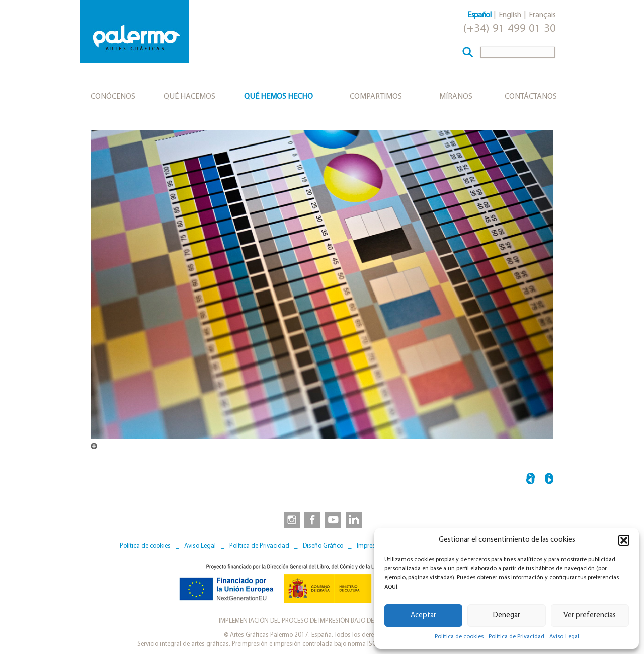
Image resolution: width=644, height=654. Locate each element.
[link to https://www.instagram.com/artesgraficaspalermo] (290, 519)
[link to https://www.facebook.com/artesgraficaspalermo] (311, 519)
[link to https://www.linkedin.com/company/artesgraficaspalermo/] (355, 519)
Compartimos (376, 97)
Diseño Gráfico (323, 546)
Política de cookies (459, 637)
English (510, 15)
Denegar (507, 615)
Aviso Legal (564, 637)
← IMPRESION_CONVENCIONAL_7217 (531, 480)
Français (542, 15)
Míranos (456, 97)
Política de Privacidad (516, 637)
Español (479, 15)
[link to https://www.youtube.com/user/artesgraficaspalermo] (333, 519)
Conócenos (113, 97)
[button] (624, 540)
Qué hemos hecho (278, 97)
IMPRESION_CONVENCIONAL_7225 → (549, 480)
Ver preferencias (590, 615)
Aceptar (423, 615)
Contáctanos (531, 97)
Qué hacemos (189, 97)
